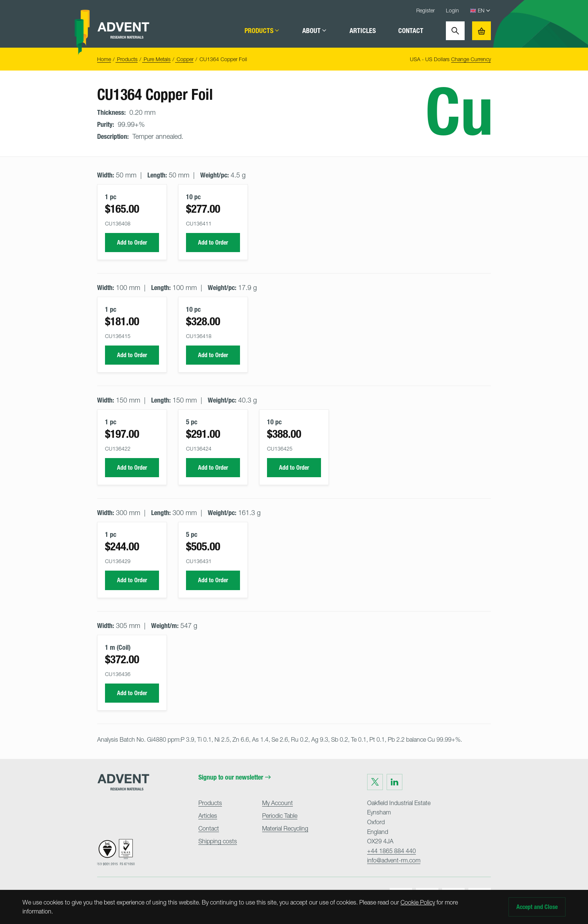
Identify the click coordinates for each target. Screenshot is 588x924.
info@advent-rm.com (394, 860)
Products (262, 31)
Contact (411, 31)
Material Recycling (285, 828)
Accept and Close (537, 907)
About (315, 31)
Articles (363, 31)
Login (452, 10)
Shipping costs (218, 841)
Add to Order (132, 243)
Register (425, 10)
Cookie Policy (418, 902)
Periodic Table (280, 816)
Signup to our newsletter (235, 777)
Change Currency (471, 59)
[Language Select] (484, 11)
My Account (277, 803)
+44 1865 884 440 (391, 851)
